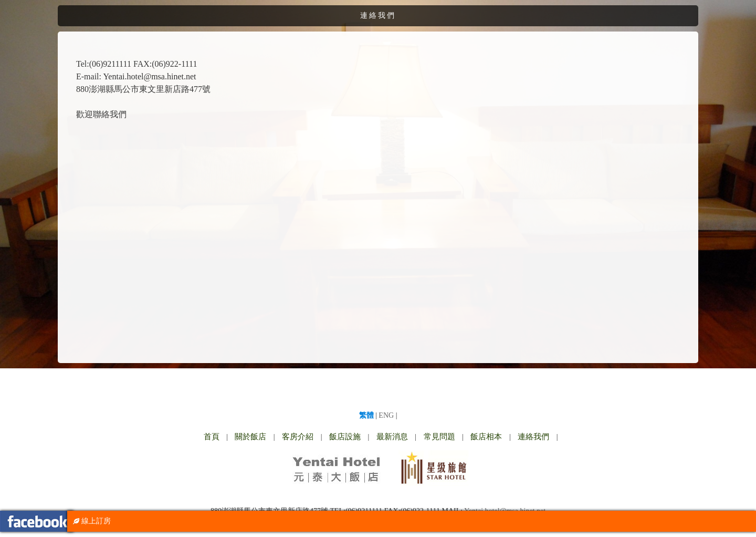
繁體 (366, 415)
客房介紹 (298, 437)
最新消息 (392, 437)
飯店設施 (345, 437)
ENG (386, 415)
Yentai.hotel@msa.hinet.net (149, 76)
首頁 (212, 437)
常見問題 (439, 437)
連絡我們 (533, 437)
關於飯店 (250, 437)
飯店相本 (486, 437)
